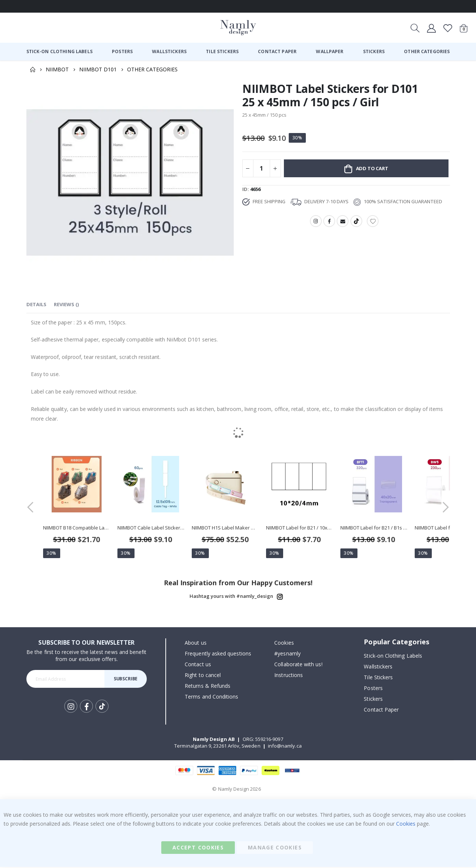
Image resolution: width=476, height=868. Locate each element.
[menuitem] (59, 52)
